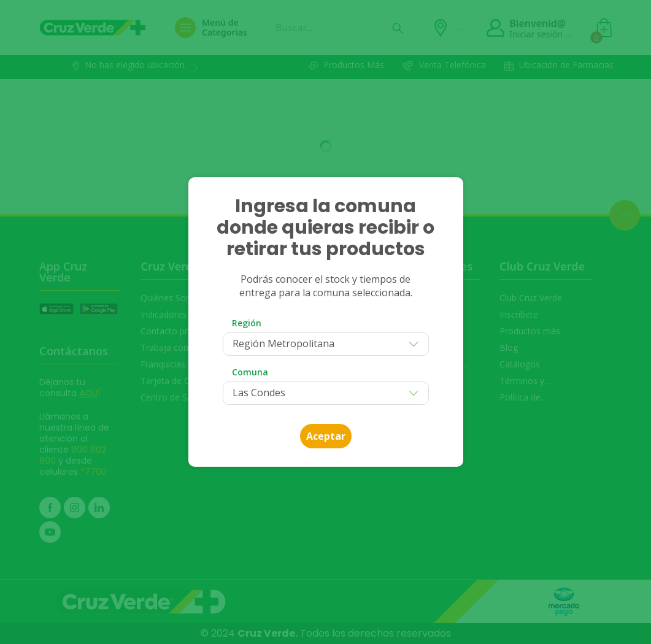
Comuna (250, 372)
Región (247, 323)
